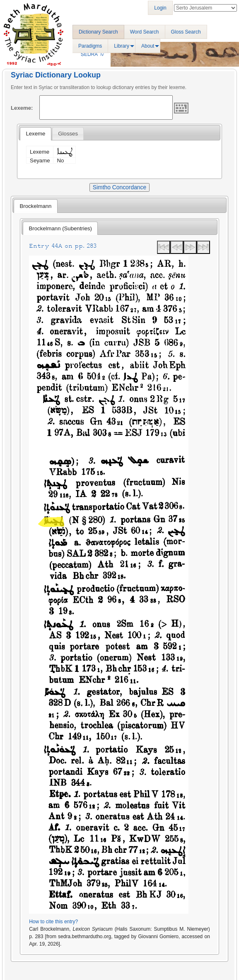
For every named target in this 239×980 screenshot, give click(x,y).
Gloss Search (186, 32)
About (148, 46)
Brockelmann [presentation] (35, 206)
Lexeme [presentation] (35, 134)
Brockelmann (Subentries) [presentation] (60, 228)
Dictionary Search (98, 32)
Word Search (145, 32)
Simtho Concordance (119, 187)
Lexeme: (22, 108)
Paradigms (90, 46)
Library (122, 46)
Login (160, 8)
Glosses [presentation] (68, 134)
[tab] (35, 134)
